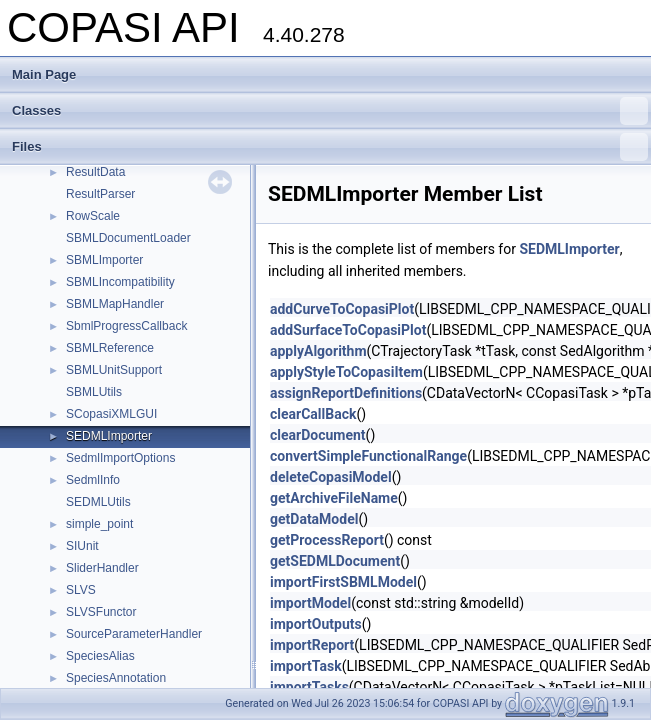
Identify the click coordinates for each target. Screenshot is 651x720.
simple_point (99, 524)
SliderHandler (102, 568)
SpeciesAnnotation (116, 678)
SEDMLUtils (98, 502)
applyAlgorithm (318, 351)
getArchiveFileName (334, 498)
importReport (312, 645)
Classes (330, 111)
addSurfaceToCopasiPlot (348, 330)
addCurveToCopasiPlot (342, 309)
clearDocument (318, 435)
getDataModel (314, 519)
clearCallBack (313, 414)
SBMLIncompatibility (120, 282)
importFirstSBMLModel (343, 582)
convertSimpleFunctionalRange (368, 456)
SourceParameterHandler (134, 634)
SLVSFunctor (101, 612)
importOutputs (316, 624)
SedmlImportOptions (120, 458)
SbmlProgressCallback (126, 326)
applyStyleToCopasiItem (346, 372)
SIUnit (82, 546)
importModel (310, 603)
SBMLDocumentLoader (128, 238)
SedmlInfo (93, 480)
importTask (306, 666)
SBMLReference (110, 348)
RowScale (93, 216)
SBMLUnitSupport (114, 370)
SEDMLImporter (109, 436)
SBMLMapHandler (115, 304)
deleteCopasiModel (331, 477)
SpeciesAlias (100, 656)
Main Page (44, 74)
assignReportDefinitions (346, 393)
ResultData (95, 172)
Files (330, 147)
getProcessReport (327, 540)
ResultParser (100, 194)
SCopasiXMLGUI (111, 414)
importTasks (309, 687)
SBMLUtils (94, 392)
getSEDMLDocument (335, 561)
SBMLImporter (104, 260)
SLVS (81, 590)
